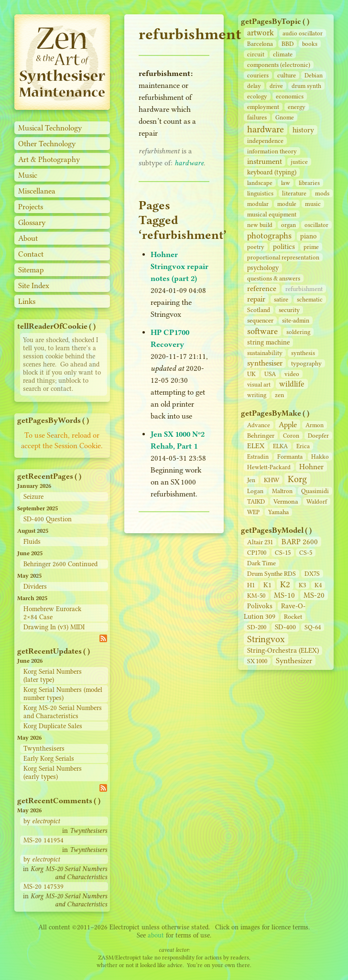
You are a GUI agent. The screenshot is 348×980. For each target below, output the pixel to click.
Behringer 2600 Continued (60, 564)
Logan (255, 491)
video (292, 374)
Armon (315, 425)
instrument (265, 161)
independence (265, 141)
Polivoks (260, 606)
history (303, 130)
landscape (260, 183)
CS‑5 (306, 553)
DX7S (312, 574)
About (28, 238)
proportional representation (283, 257)
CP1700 (257, 553)
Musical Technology (50, 128)
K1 (267, 585)
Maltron (282, 491)
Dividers (35, 587)
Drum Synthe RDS (272, 574)
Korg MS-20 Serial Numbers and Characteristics (63, 712)
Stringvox (266, 639)
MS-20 (314, 595)
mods (322, 193)
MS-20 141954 (43, 840)
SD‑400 (285, 627)
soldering (298, 332)
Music (28, 175)
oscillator (316, 225)
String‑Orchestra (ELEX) (283, 651)
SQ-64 (313, 627)
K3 (302, 585)
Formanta (290, 457)
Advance (259, 425)
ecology (257, 96)
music (313, 204)
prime (311, 247)
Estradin (258, 457)
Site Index (34, 285)
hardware (266, 129)
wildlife (292, 384)
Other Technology (47, 144)
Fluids (32, 542)
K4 (318, 585)
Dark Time (261, 563)
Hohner (311, 467)
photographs (269, 236)
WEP (253, 512)
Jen (251, 480)
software (262, 331)
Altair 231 (260, 542)
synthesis (303, 353)
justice (299, 162)
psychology (263, 268)
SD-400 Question (48, 519)
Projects (31, 207)
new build (260, 225)
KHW (272, 480)
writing (257, 395)
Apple (288, 425)
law (286, 183)
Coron (291, 436)
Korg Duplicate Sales (53, 726)
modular (258, 204)
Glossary (32, 222)
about (156, 935)
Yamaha (278, 512)
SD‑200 (257, 627)
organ (288, 225)
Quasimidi (315, 491)
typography (306, 363)
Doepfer (318, 436)
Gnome (285, 117)
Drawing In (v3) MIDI (54, 627)
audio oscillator (303, 33)
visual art (259, 384)
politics (284, 247)
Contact (31, 254)
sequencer (260, 320)
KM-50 (256, 596)
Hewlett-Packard (269, 467)
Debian (314, 75)
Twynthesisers (44, 748)
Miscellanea (37, 191)
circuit (256, 54)
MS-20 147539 (43, 887)
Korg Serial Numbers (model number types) (63, 694)
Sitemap (31, 270)
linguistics (260, 193)
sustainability (265, 353)
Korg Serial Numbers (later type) (53, 676)
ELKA (280, 446)
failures (257, 117)
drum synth (306, 86)
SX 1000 (257, 661)
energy (297, 107)
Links (27, 301)
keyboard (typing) (272, 172)
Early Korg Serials (49, 759)
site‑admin (296, 320)
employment (263, 107)
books (310, 44)
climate (283, 54)
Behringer (261, 435)
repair (256, 299)
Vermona (286, 501)
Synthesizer (294, 661)
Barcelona (260, 44)
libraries (309, 183)
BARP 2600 (300, 542)
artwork (261, 33)
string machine (268, 342)
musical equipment (272, 214)
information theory (272, 151)
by (42, 821)
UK (251, 374)
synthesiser (265, 363)
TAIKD (256, 501)
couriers (258, 75)
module (287, 204)
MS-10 (284, 595)
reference (262, 289)
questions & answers (274, 278)
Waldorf (317, 501)
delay (254, 86)
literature (294, 193)
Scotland (259, 310)
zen (279, 395)
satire (281, 299)
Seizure (33, 497)
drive (276, 86)
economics (290, 96)
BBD (288, 44)
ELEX (256, 446)
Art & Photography (49, 159)
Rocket (293, 617)
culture (287, 75)
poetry (256, 247)
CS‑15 (283, 553)
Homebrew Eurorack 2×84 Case (52, 613)
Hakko (320, 457)
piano (308, 236)
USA (270, 374)
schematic (310, 299)
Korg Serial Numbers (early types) (53, 773)
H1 (251, 585)
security (289, 310)
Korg (297, 479)
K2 (285, 584)
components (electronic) (279, 65)
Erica (303, 446)
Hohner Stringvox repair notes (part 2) (179, 266)
